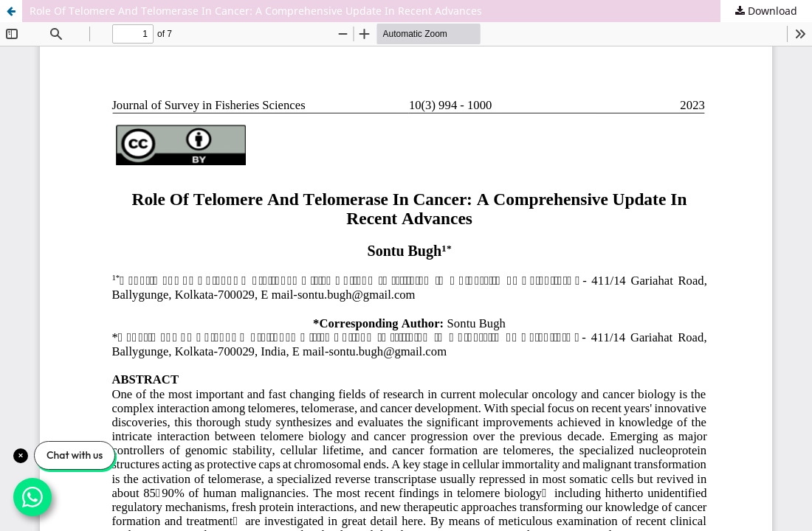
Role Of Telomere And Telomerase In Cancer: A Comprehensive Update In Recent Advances (256, 11)
